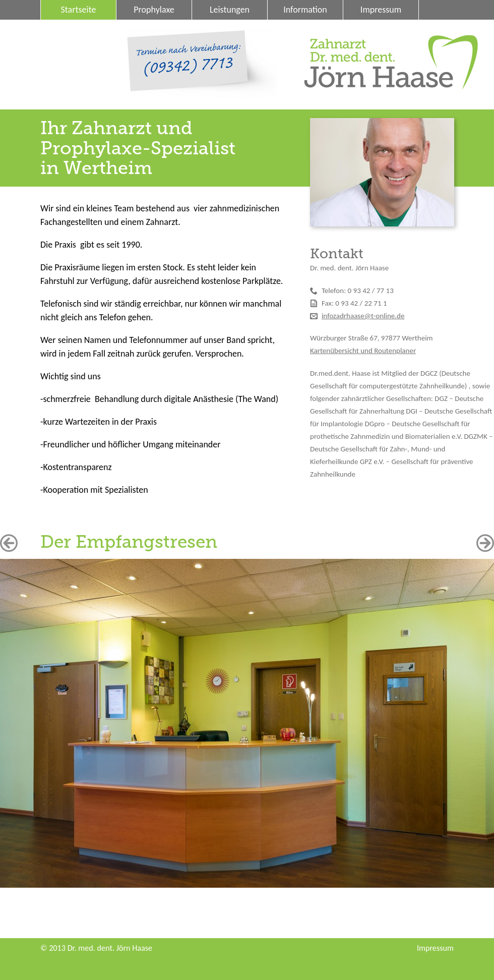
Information (305, 10)
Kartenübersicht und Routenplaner (363, 351)
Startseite (79, 10)
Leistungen (230, 10)
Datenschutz (78, 29)
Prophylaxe (154, 10)
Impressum (381, 10)
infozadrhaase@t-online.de (363, 316)
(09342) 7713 (188, 67)
